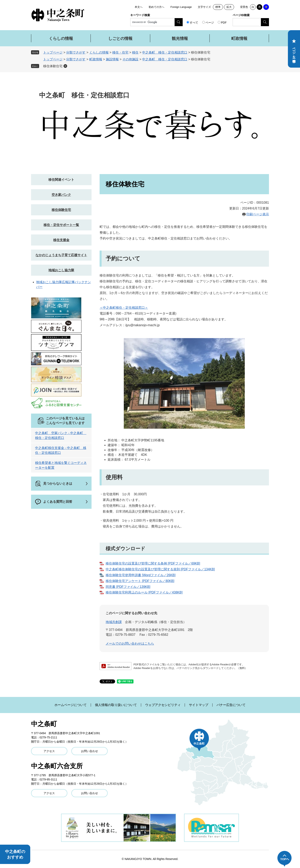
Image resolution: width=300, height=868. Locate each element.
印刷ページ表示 (258, 214)
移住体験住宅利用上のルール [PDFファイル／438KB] (144, 592)
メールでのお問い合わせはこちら (130, 644)
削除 (65, 66)
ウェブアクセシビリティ (163, 705)
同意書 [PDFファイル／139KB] (128, 587)
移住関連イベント (61, 180)
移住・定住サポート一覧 (61, 225)
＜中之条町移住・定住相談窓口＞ (124, 308)
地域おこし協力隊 (61, 270)
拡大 (229, 7)
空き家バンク (61, 195)
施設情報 (112, 59)
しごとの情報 (120, 38)
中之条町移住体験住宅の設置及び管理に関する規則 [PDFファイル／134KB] (160, 569)
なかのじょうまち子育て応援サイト (61, 255)
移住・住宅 (120, 52)
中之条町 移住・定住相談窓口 (165, 52)
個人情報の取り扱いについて (116, 705)
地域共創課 (114, 622)
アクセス (49, 751)
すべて (194, 23)
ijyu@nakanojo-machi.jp (143, 325)
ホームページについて (71, 705)
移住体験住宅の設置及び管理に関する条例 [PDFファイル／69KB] (153, 563)
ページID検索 (241, 15)
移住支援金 (61, 240)
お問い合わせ (90, 751)
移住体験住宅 (53, 66)
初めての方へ (156, 7)
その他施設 (130, 59)
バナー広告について (231, 705)
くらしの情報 (61, 38)
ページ (210, 23)
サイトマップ (199, 705)
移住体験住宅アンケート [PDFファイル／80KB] (140, 581)
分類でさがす (76, 52)
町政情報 (239, 38)
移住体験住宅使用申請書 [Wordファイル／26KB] (141, 575)
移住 (135, 52)
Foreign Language (181, 7)
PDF (224, 23)
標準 (218, 7)
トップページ (53, 52)
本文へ (139, 7)
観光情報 (180, 38)
